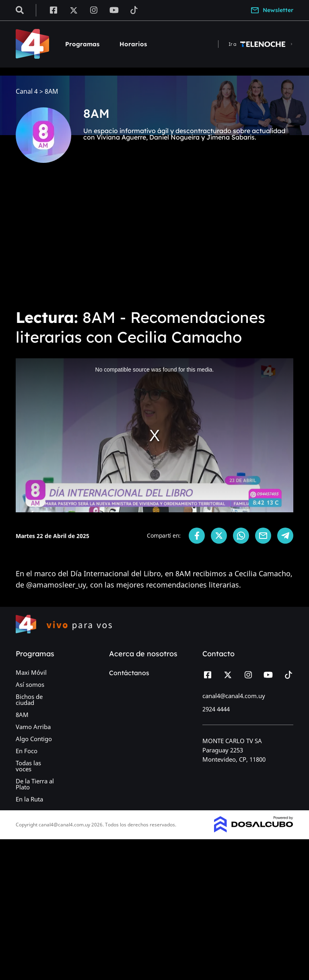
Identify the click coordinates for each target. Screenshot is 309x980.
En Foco (27, 751)
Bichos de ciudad (29, 700)
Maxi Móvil (31, 672)
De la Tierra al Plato (35, 784)
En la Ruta (29, 799)
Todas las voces (28, 766)
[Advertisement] (154, 241)
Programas (82, 44)
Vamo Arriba (33, 727)
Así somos (30, 684)
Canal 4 (27, 91)
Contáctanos (129, 673)
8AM (22, 715)
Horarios (133, 44)
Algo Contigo (34, 739)
